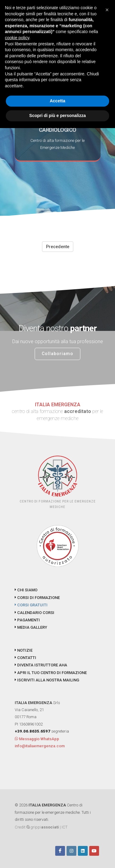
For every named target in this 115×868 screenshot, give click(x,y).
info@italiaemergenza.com (40, 746)
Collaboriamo (57, 354)
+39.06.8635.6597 (33, 731)
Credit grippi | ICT (41, 827)
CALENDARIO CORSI (34, 613)
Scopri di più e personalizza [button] (57, 116)
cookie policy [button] (17, 38)
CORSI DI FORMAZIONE (37, 598)
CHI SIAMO (26, 590)
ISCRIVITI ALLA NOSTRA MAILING (47, 680)
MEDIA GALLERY (31, 627)
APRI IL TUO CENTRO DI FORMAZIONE (51, 673)
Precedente (58, 247)
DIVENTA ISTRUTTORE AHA (41, 665)
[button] (107, 10)
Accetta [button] (57, 101)
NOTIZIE (24, 650)
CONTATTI (25, 658)
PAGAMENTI (27, 620)
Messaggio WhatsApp (37, 739)
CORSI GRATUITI (31, 605)
